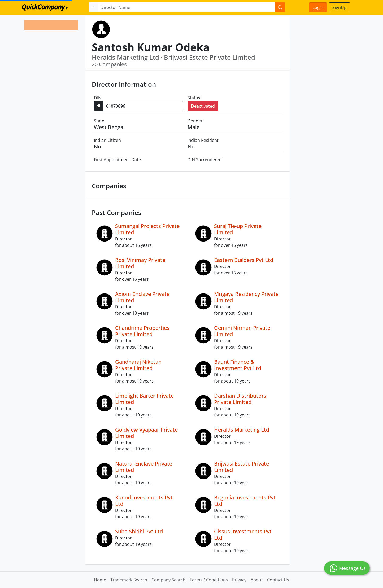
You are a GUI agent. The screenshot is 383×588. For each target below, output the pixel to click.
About (257, 580)
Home (100, 580)
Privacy (239, 580)
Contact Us (278, 580)
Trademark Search (129, 580)
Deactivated (203, 106)
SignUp (340, 7)
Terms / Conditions (209, 580)
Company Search (168, 580)
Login (318, 7)
